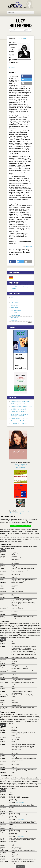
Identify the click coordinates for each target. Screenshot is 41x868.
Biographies (12, 39)
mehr (29, 323)
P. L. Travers (14, 313)
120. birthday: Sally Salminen (19, 404)
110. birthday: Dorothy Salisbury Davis (21, 406)
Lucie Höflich (14, 300)
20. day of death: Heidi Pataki (19, 423)
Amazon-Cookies (20, 802)
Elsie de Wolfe (15, 318)
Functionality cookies (7, 712)
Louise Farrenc (15, 302)
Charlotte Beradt (15, 315)
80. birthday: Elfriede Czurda (18, 409)
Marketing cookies (6, 776)
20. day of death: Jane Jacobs (19, 421)
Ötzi (12, 297)
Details (3, 551)
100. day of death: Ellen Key (18, 412)
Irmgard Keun (14, 308)
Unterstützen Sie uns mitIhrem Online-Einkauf (21, 466)
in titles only (25, 31)
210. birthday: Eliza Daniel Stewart (20, 401)
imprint (22, 511)
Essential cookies (6, 544)
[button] (26, 76)
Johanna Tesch (15, 305)
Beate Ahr (29, 246)
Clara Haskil (14, 320)
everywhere (25, 29)
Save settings (20, 867)
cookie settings (17, 513)
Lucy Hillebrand (21, 39)
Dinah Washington (16, 310)
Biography (12, 67)
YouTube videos (5, 621)
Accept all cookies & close (20, 526)
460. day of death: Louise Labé (19, 418)
